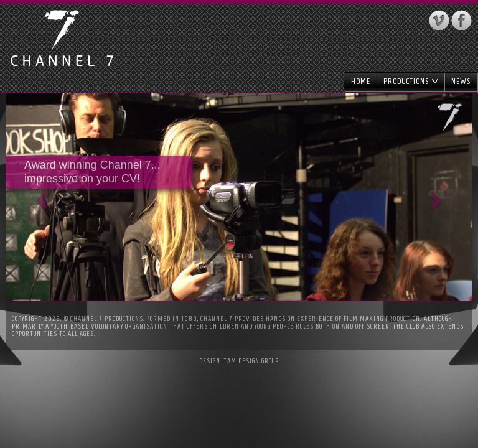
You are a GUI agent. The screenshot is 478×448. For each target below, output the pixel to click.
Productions (411, 81)
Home (361, 81)
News (461, 81)
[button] (41, 197)
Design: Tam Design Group (239, 361)
